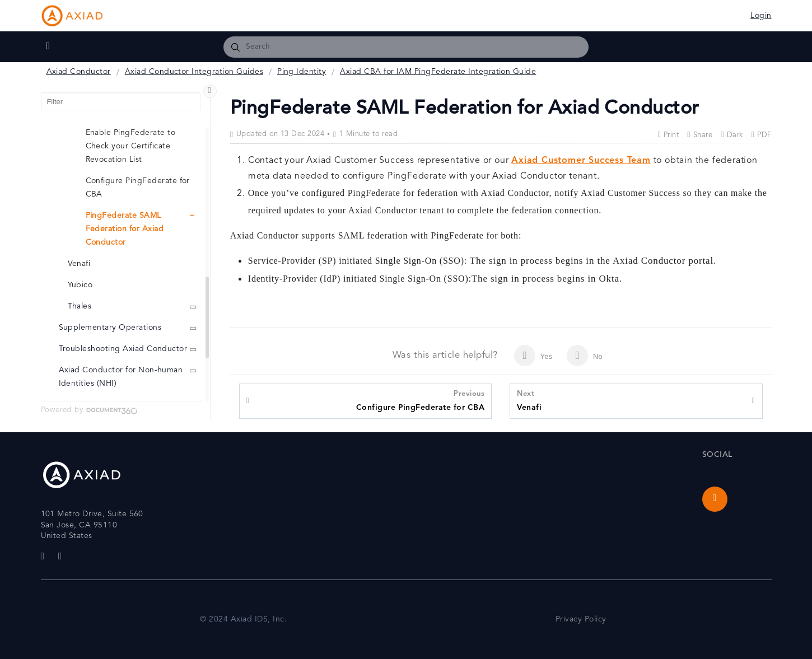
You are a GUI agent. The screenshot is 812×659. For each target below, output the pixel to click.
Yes (533, 356)
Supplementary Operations (110, 328)
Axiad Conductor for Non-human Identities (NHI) (121, 377)
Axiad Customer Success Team (581, 161)
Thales (80, 307)
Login (761, 16)
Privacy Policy (581, 620)
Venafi (529, 400)
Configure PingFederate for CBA (420, 400)
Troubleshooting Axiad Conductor (123, 349)
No (585, 356)
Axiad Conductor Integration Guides (194, 72)
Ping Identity (302, 72)
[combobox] (406, 47)
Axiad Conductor (79, 72)
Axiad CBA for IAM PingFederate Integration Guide (438, 72)
